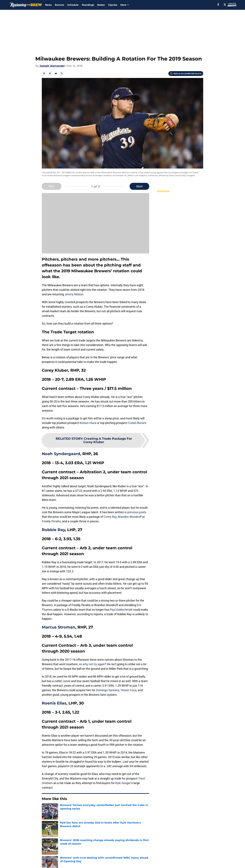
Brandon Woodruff (130, 517)
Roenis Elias (54, 703)
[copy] (62, 73)
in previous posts (135, 512)
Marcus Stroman (59, 627)
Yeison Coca (129, 690)
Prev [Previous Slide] (52, 186)
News (48, 5)
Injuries (113, 5)
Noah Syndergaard (61, 454)
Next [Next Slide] (139, 186)
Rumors (59, 5)
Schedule (73, 5)
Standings (88, 5)
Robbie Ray (53, 530)
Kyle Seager (123, 783)
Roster (101, 5)
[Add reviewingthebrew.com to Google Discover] (186, 74)
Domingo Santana (108, 690)
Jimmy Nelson (74, 294)
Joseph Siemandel (52, 66)
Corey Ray (110, 517)
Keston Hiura (88, 423)
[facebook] (218, 5)
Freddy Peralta (51, 521)
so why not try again (92, 664)
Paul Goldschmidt (121, 610)
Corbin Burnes (137, 423)
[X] (225, 5)
